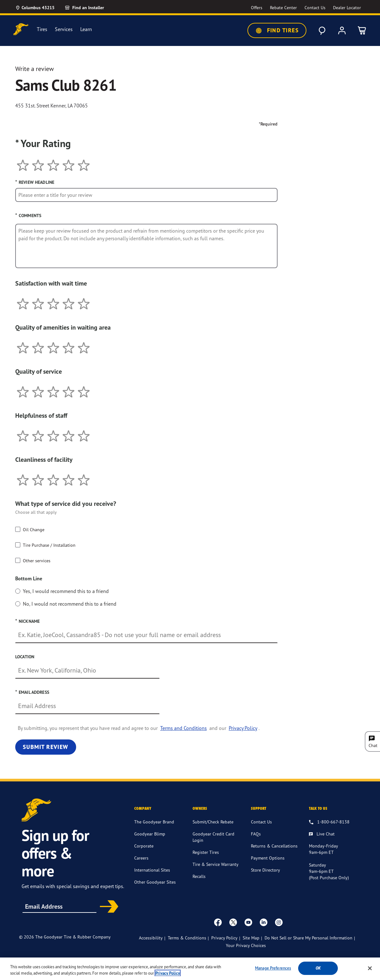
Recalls (199, 876)
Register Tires (206, 852)
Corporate (144, 846)
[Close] (370, 968)
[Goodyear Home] (21, 29)
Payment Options (268, 858)
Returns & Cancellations (274, 846)
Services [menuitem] (64, 29)
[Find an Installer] (92, 8)
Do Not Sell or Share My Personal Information (308, 938)
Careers (141, 858)
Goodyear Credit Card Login (213, 837)
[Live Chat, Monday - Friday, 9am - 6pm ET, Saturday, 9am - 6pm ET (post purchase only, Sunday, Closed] (322, 834)
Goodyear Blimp (150, 834)
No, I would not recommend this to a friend (70, 604)
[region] (190, 969)
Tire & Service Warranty (216, 864)
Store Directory (265, 870)
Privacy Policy (243, 728)
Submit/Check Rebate (213, 822)
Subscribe (107, 907)
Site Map (251, 938)
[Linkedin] (264, 922)
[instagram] (279, 922)
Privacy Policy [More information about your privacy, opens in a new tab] (168, 973)
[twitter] (233, 922)
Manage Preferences (273, 968)
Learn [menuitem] (86, 29)
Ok (318, 968)
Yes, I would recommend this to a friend (66, 591)
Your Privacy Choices (246, 945)
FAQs (256, 834)
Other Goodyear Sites (155, 882)
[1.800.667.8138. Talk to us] (329, 822)
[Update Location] (35, 8)
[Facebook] (218, 922)
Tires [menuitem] (42, 29)
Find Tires (277, 30)
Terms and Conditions (183, 728)
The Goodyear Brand (154, 822)
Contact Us (261, 822)
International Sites (152, 870)
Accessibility (151, 938)
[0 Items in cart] (362, 30)
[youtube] (248, 922)
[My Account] (342, 30)
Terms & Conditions (187, 938)
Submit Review (46, 747)
